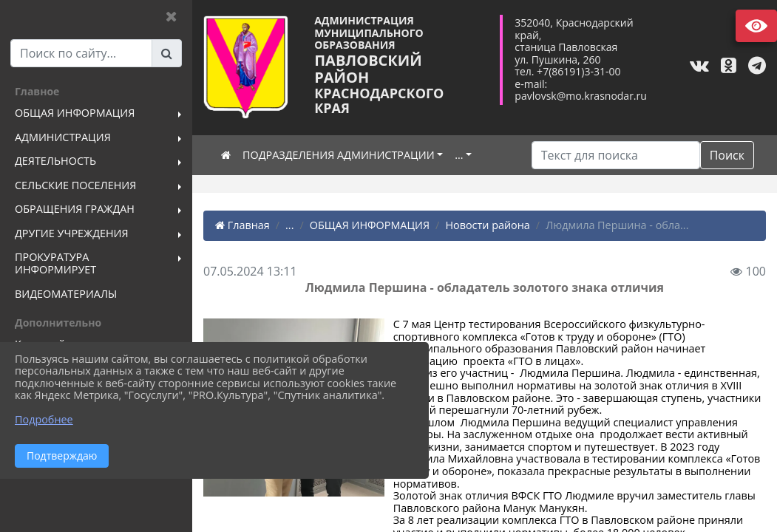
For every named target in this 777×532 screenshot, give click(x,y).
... (459, 155)
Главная (242, 225)
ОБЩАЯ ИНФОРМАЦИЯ (370, 225)
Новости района (487, 225)
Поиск (727, 155)
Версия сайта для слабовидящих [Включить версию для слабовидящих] (756, 26)
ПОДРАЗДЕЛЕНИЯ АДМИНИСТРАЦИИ (339, 155)
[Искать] (616, 155)
